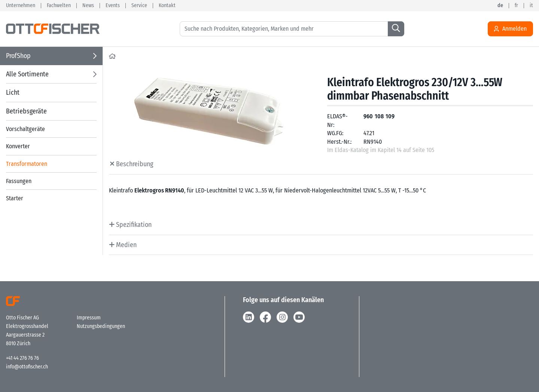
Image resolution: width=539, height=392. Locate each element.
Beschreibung (134, 164)
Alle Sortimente (27, 74)
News (88, 6)
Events (113, 6)
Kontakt (167, 6)
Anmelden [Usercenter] (510, 29)
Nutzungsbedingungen (101, 326)
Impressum (89, 318)
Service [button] (139, 6)
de (500, 6)
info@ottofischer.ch (27, 367)
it (531, 6)
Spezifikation (133, 225)
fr (516, 6)
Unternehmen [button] (21, 6)
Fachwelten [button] (59, 6)
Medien (126, 245)
